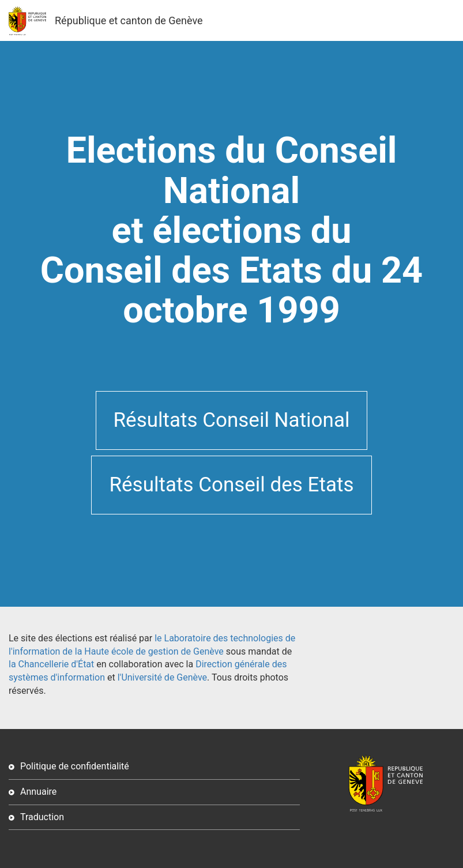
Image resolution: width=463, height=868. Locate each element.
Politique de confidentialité (75, 766)
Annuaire (38, 792)
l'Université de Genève (162, 677)
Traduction (42, 817)
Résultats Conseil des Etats (231, 485)
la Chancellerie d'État (51, 664)
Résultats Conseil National (232, 420)
